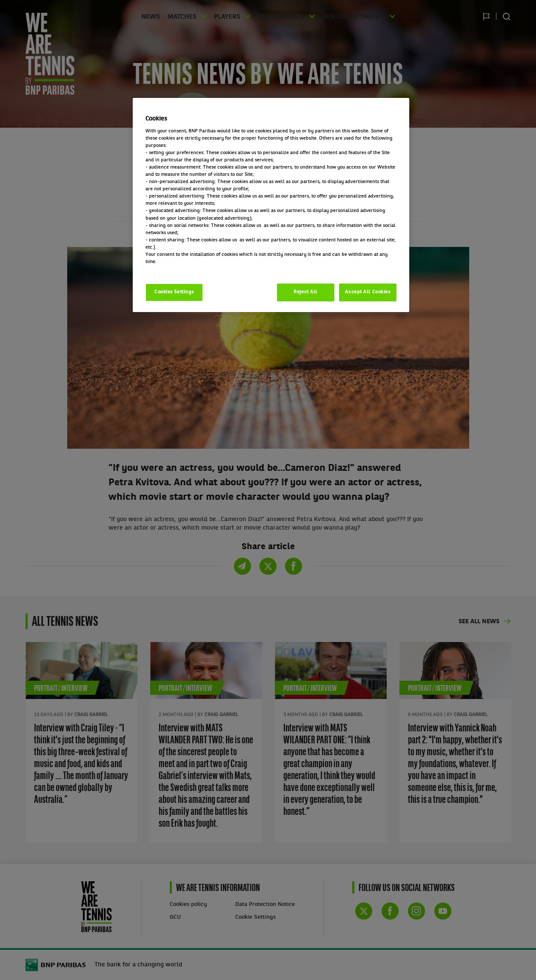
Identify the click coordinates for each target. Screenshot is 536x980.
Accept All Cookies (368, 292)
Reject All (305, 292)
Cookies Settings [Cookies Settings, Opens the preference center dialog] (174, 292)
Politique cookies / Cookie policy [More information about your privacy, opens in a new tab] (183, 269)
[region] (271, 205)
